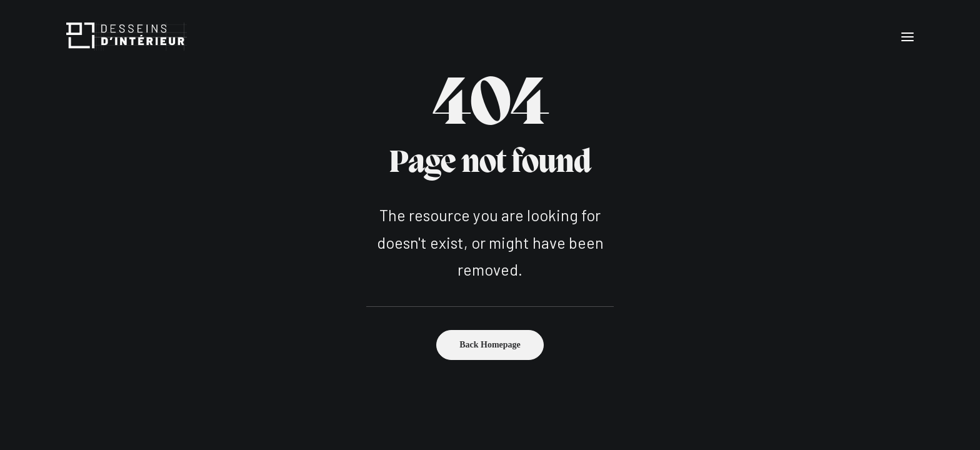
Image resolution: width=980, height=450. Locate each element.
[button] (907, 37)
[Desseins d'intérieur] (127, 37)
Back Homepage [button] (490, 345)
